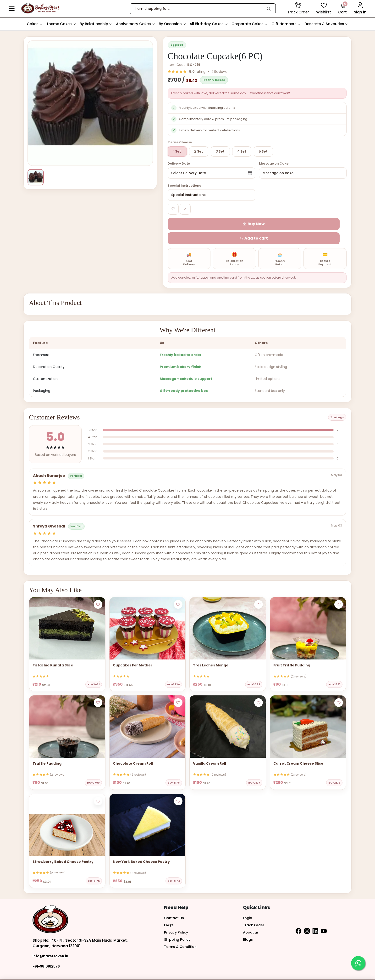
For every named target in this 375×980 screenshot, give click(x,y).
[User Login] (360, 9)
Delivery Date (179, 163)
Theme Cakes (61, 24)
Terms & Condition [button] (182, 933)
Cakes (35, 24)
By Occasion (172, 24)
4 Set (242, 151)
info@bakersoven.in (52, 943)
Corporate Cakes (250, 24)
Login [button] (248, 905)
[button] (12, 9)
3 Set (220, 151)
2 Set (199, 151)
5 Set (263, 151)
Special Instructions (184, 186)
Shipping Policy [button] (178, 926)
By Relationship (96, 24)
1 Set (177, 151)
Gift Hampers (286, 24)
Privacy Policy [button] (177, 919)
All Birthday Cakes (209, 24)
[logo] (41, 8)
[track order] (298, 9)
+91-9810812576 (47, 953)
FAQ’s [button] (169, 912)
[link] (269, 9)
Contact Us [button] (175, 905)
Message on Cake (274, 163)
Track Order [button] (254, 912)
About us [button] (251, 919)
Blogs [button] (248, 926)
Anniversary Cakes (135, 24)
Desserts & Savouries (326, 24)
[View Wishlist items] (324, 9)
